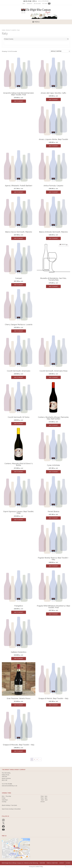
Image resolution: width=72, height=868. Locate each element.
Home (3, 30)
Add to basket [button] (19, 101)
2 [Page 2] (34, 759)
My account (37, 4)
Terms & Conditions (52, 863)
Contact (62, 863)
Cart (24, 4)
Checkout (29, 4)
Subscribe (42, 863)
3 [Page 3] (37, 759)
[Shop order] (60, 51)
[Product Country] (36, 39)
